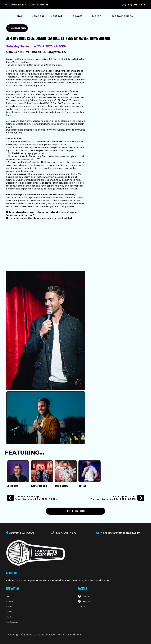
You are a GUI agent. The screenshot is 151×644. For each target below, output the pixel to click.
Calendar (38, 16)
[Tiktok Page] (81, 607)
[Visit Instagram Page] (84, 601)
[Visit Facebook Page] (84, 596)
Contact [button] (58, 16)
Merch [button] (98, 16)
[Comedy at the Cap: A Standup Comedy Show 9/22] (32, 498)
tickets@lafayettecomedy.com (28, 5)
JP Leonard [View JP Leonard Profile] (13, 486)
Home (19, 16)
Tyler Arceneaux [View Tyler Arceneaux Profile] (39, 486)
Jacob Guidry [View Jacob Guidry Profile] (61, 486)
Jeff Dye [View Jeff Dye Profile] (82, 486)
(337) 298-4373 (135, 5)
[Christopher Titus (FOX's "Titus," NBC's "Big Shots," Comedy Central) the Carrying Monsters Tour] (117, 498)
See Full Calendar (76, 511)
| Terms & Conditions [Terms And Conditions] (69, 635)
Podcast (77, 16)
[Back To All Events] (17, 28)
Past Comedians (121, 16)
